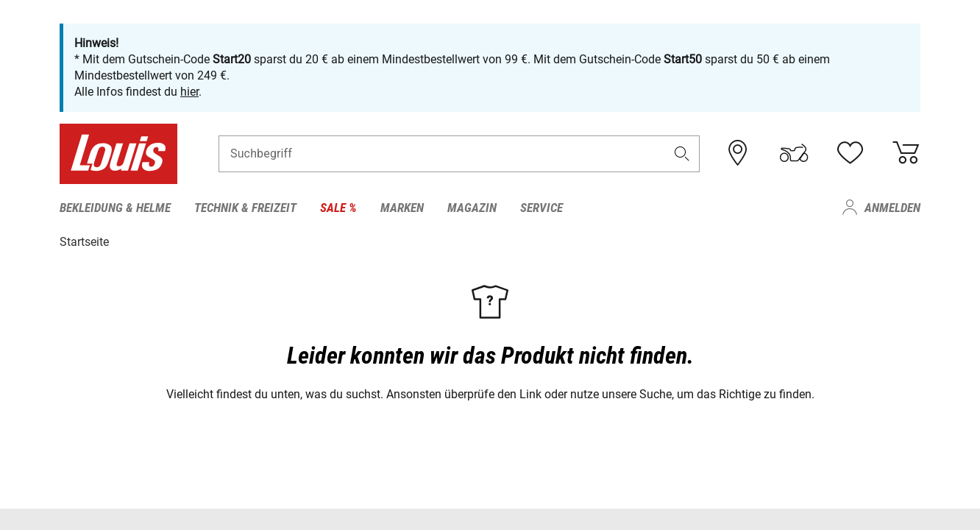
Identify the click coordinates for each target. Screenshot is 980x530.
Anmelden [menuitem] (892, 208)
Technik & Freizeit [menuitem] (245, 208)
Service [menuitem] (542, 208)
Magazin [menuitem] (472, 208)
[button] (682, 153)
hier (189, 92)
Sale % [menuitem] (338, 208)
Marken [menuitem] (402, 208)
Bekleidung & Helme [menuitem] (115, 208)
